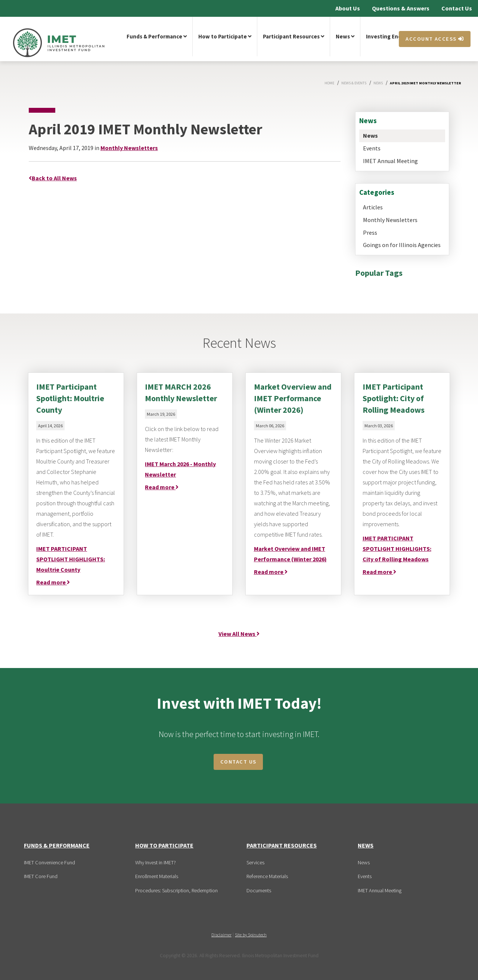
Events (372, 148)
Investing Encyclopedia (396, 36)
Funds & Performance (157, 36)
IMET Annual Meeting (390, 161)
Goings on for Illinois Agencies (402, 245)
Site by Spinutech (251, 935)
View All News (239, 634)
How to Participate (225, 36)
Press (370, 232)
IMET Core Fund (41, 876)
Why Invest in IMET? (156, 862)
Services (255, 862)
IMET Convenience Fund (49, 862)
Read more (53, 582)
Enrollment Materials (157, 876)
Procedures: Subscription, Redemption (176, 890)
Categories (377, 192)
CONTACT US (238, 762)
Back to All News (53, 178)
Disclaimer (221, 935)
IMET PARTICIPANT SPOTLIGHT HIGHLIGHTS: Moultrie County (71, 559)
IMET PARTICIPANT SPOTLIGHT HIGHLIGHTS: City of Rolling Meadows (397, 549)
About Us (348, 8)
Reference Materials (267, 876)
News (345, 36)
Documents (259, 890)
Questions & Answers (401, 8)
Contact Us (457, 8)
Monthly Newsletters (390, 220)
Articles (373, 207)
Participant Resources (294, 36)
